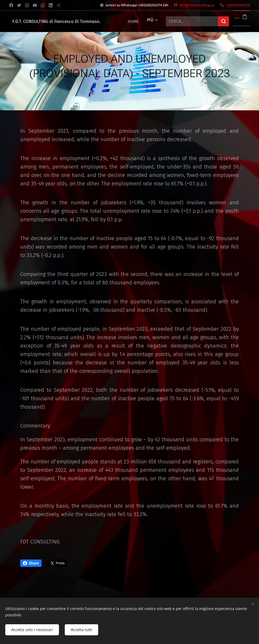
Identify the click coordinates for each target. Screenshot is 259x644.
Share (31, 563)
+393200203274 (238, 5)
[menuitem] (135, 21)
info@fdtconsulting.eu (197, 5)
